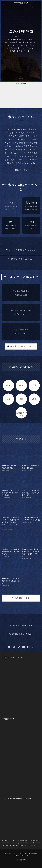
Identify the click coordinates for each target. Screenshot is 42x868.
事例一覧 (28, 853)
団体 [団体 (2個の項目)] (34, 385)
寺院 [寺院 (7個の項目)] (21, 399)
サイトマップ (24, 856)
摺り (18, 853)
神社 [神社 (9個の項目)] (34, 399)
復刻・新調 (12, 853)
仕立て (22, 853)
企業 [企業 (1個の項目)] (8, 385)
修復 (6, 853)
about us (34, 853)
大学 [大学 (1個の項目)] (8, 399)
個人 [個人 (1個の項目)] (21, 385)
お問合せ (17, 856)
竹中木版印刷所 (21, 3)
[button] (3, 3)
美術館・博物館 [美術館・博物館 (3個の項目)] (21, 414)
